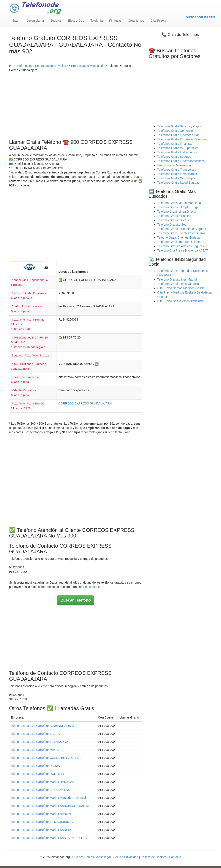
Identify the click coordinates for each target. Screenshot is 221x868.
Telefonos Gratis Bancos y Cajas (179, 126)
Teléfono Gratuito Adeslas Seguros (181, 246)
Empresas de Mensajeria (88, 66)
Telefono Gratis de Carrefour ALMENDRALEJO (42, 726)
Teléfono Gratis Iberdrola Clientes (180, 242)
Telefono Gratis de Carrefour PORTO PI (37, 774)
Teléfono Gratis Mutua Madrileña (179, 203)
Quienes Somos (84, 857)
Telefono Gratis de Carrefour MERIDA (36, 750)
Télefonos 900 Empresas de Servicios (41, 66)
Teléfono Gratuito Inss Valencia (178, 284)
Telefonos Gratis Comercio (175, 131)
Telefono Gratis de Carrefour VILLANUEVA (39, 742)
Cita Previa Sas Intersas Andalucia (181, 301)
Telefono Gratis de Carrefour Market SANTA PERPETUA (49, 838)
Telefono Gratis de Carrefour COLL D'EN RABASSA (46, 758)
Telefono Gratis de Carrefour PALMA (35, 766)
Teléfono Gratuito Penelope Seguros (182, 229)
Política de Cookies (154, 857)
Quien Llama (35, 21)
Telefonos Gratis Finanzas (175, 144)
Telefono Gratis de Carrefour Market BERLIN (41, 814)
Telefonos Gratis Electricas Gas (178, 135)
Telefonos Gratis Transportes (177, 170)
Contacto (175, 857)
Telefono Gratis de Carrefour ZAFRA (35, 734)
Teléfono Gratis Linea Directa (177, 212)
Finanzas (115, 21)
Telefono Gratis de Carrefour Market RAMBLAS (43, 782)
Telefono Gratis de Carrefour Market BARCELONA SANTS (50, 806)
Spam (16, 21)
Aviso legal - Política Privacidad (117, 857)
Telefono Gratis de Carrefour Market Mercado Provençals (49, 798)
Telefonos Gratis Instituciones (177, 152)
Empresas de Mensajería (174, 165)
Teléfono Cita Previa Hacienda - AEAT (183, 250)
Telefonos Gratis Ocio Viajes (176, 178)
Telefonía (97, 21)
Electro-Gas (76, 21)
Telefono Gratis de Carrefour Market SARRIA (41, 830)
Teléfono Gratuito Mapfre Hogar (178, 207)
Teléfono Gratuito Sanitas (174, 216)
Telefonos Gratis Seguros (174, 157)
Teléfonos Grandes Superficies (178, 148)
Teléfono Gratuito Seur (172, 225)
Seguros (56, 21)
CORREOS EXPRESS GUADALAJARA (85, 403)
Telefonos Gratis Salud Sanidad (178, 183)
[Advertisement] (76, 105)
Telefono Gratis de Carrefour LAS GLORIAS (40, 790)
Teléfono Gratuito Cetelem (175, 220)
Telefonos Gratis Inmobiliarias (177, 174)
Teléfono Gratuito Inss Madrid (177, 279)
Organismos (136, 21)
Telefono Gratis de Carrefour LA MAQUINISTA (42, 822)
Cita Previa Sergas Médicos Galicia (181, 288)
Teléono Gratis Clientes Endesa (178, 237)
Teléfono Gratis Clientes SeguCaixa (181, 233)
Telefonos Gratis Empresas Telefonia (182, 139)
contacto (95, 587)
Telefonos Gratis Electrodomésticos (181, 161)
